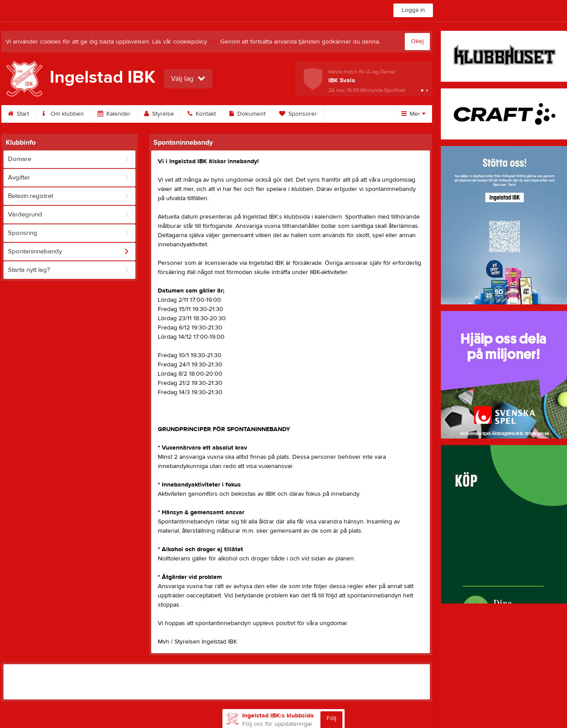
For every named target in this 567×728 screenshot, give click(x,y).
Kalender (114, 114)
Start (18, 114)
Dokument (247, 114)
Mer (413, 114)
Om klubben (63, 114)
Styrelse (159, 114)
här (213, 42)
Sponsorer (298, 114)
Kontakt (202, 114)
